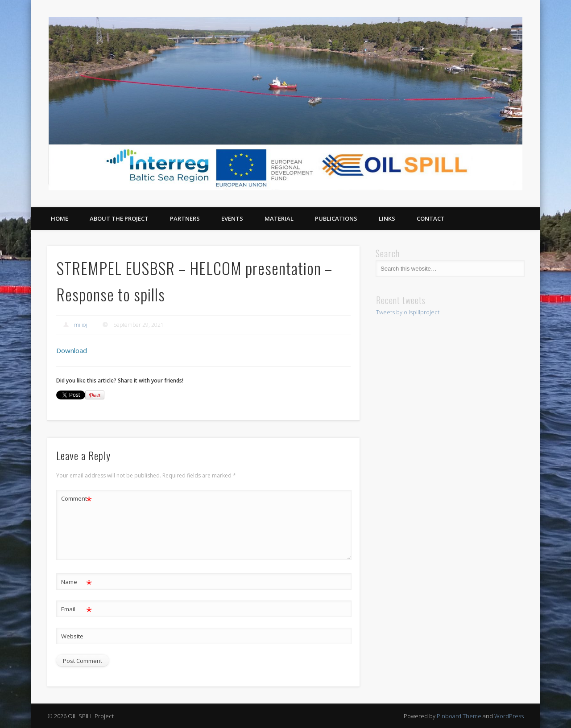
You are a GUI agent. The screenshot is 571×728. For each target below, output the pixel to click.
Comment (77, 499)
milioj (81, 325)
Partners (185, 218)
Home (60, 218)
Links (387, 218)
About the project (119, 218)
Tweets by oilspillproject (408, 312)
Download (72, 350)
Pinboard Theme (459, 716)
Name (77, 582)
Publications (336, 218)
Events (232, 218)
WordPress (509, 716)
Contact (431, 218)
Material (279, 218)
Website (72, 636)
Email (77, 609)
